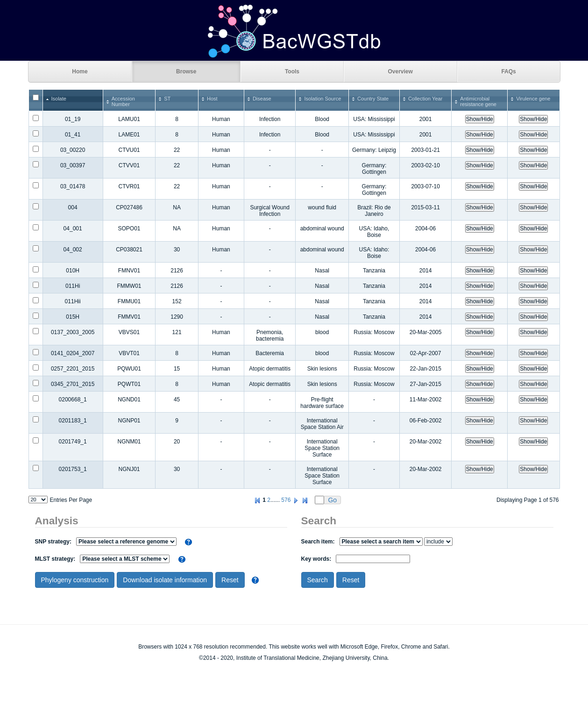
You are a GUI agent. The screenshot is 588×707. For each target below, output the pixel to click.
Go (332, 500)
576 (286, 500)
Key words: (356, 559)
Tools (292, 71)
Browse (186, 71)
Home (80, 71)
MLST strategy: (103, 559)
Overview (400, 71)
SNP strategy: (106, 542)
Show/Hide (480, 119)
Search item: (362, 542)
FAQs (508, 71)
